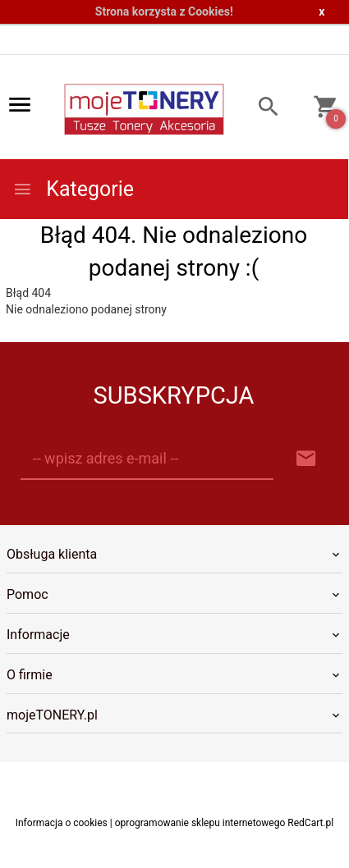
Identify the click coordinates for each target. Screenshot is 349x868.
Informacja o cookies (62, 823)
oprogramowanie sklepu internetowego (200, 823)
